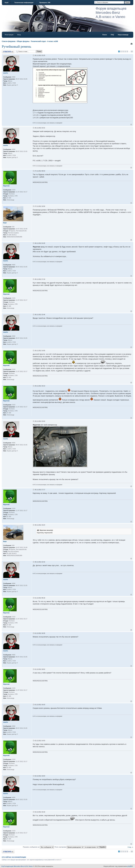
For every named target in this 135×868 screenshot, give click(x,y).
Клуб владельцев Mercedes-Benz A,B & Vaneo (17, 866)
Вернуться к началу (131, 125)
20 (132, 51)
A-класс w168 (52, 41)
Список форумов (9, 41)
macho (6, 73)
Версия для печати (132, 44)
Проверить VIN (45, 3)
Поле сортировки (69, 847)
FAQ (112, 35)
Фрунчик (6, 186)
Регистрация (9, 35)
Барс (5, 223)
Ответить (8, 52)
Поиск (105, 35)
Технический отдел (38, 41)
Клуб (7, 3)
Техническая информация (24, 3)
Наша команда (123, 35)
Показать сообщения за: (38, 847)
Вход (19, 35)
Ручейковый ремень (17, 47)
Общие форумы (23, 41)
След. (130, 847)
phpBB (130, 866)
